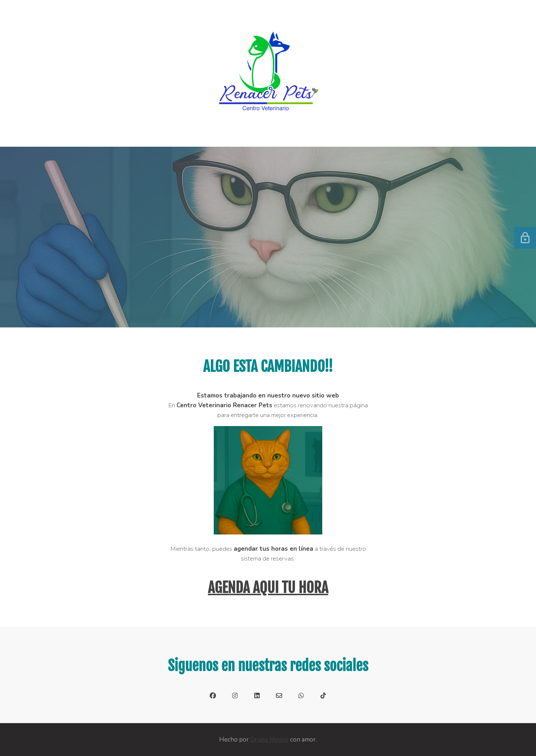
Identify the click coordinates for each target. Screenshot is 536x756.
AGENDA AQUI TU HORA (268, 588)
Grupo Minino (269, 740)
